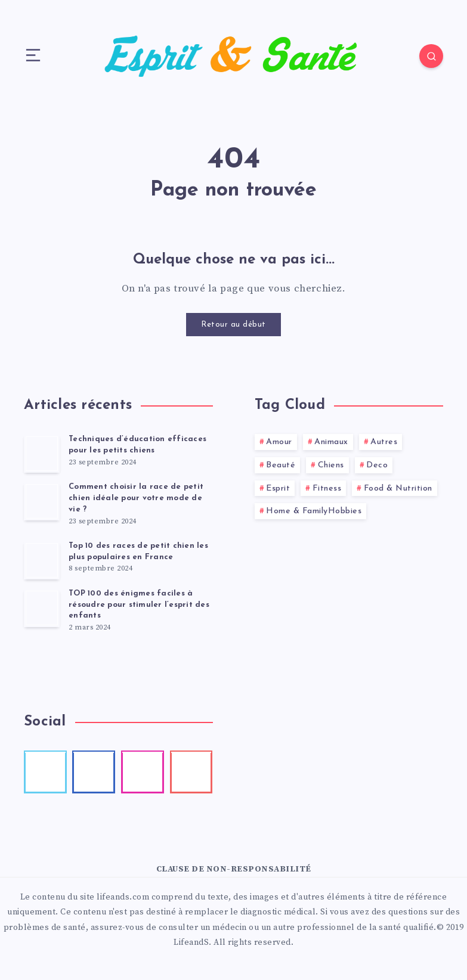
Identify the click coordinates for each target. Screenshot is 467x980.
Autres (384, 442)
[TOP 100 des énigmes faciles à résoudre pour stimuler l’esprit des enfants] (42, 608)
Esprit (278, 489)
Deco (377, 465)
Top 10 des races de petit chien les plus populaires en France (138, 551)
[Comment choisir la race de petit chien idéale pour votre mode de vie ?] (42, 501)
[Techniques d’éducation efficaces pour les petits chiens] (42, 454)
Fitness (327, 489)
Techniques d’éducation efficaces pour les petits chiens (137, 445)
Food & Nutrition (398, 489)
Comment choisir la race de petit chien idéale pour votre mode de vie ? (136, 498)
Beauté (281, 465)
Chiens (331, 465)
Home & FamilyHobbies (314, 511)
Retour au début (233, 325)
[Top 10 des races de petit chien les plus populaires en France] (42, 560)
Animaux (331, 442)
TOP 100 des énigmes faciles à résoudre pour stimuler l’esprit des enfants (139, 605)
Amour (279, 442)
